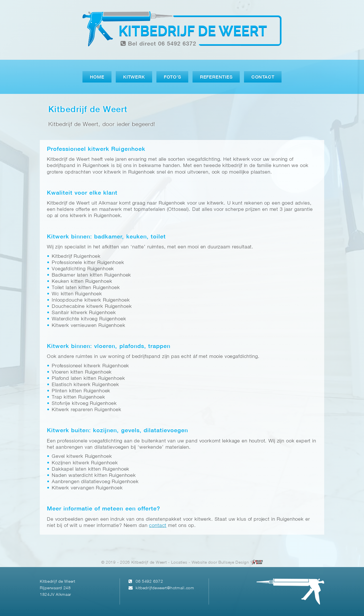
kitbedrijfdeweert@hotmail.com (165, 588)
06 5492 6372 (149, 582)
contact (158, 526)
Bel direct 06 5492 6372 (158, 44)
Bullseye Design (234, 563)
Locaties (179, 563)
